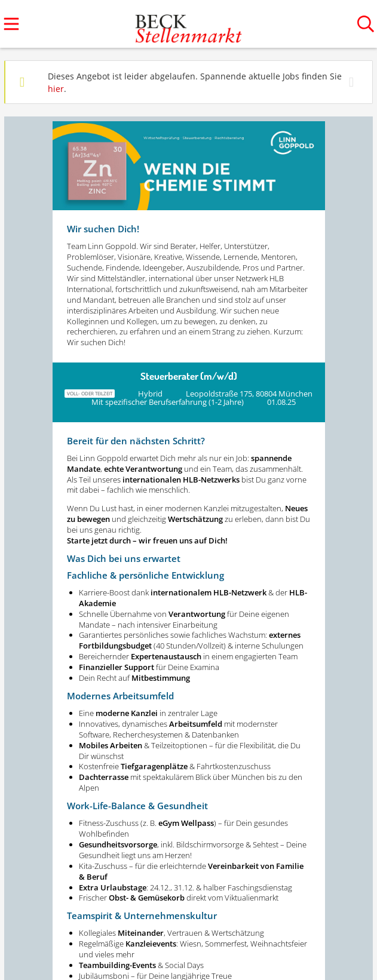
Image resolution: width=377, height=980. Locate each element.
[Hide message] (354, 82)
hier (56, 89)
